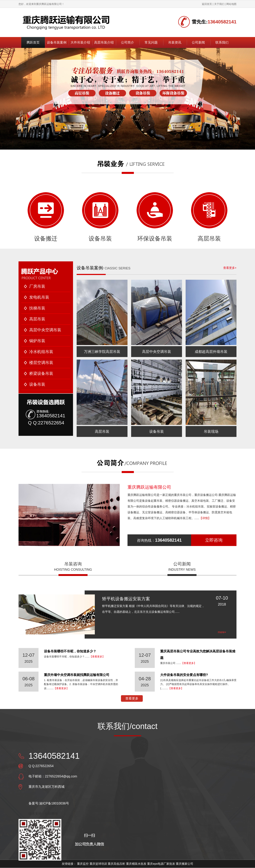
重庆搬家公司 (185, 864)
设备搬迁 (46, 217)
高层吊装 (209, 217)
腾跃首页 (33, 42)
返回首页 (207, 4)
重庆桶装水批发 (136, 864)
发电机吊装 (39, 297)
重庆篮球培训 (98, 864)
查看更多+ (230, 268)
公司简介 (127, 42)
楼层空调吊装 (41, 363)
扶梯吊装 (37, 308)
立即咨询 (214, 540)
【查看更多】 (97, 657)
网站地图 (231, 4)
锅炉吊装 (37, 341)
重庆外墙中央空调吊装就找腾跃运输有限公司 (77, 675)
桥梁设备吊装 (41, 373)
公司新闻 (198, 42)
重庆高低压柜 (116, 864)
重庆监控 (83, 864)
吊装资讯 (175, 42)
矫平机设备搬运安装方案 (126, 599)
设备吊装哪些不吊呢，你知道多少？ (70, 651)
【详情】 (205, 518)
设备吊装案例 (57, 42)
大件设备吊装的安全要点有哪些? (184, 675)
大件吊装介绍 (80, 42)
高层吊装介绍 (104, 42)
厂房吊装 (37, 286)
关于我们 (219, 4)
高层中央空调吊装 (45, 330)
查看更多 (132, 698)
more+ (222, 632)
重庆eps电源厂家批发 (161, 864)
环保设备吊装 (155, 217)
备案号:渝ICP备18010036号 (49, 803)
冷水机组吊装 (41, 352)
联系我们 (222, 42)
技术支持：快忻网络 (43, 814)
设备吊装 (100, 217)
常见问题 (151, 42)
